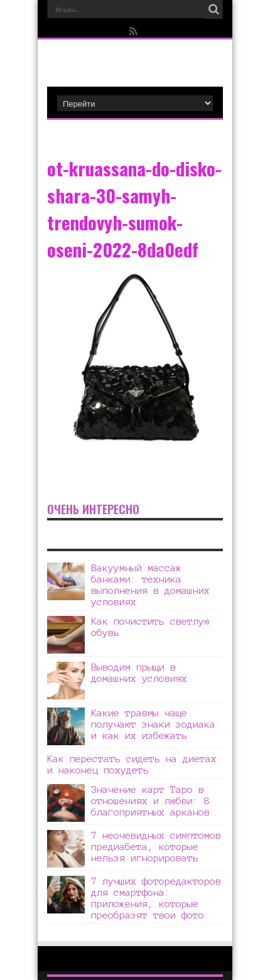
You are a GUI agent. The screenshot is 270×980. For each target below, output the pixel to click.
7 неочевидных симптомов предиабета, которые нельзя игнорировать (156, 847)
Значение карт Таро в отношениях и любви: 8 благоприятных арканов (150, 801)
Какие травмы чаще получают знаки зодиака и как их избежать (153, 724)
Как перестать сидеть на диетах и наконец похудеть (132, 764)
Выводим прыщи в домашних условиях (139, 673)
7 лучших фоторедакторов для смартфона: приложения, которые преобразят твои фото (156, 898)
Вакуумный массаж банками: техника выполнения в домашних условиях (150, 585)
